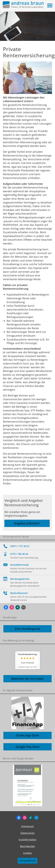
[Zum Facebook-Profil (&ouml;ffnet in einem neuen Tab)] (6, 607)
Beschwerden (28, 846)
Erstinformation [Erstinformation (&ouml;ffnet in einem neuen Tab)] (28, 840)
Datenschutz (28, 833)
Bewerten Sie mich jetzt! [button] (27, 679)
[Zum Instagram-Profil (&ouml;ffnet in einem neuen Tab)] (12, 607)
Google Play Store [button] (27, 747)
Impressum (28, 826)
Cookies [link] (27, 853)
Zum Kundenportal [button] (27, 629)
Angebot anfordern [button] (27, 523)
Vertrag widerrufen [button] (28, 861)
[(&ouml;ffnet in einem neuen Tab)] (27, 785)
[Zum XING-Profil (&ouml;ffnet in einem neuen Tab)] (18, 607)
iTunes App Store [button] (27, 735)
